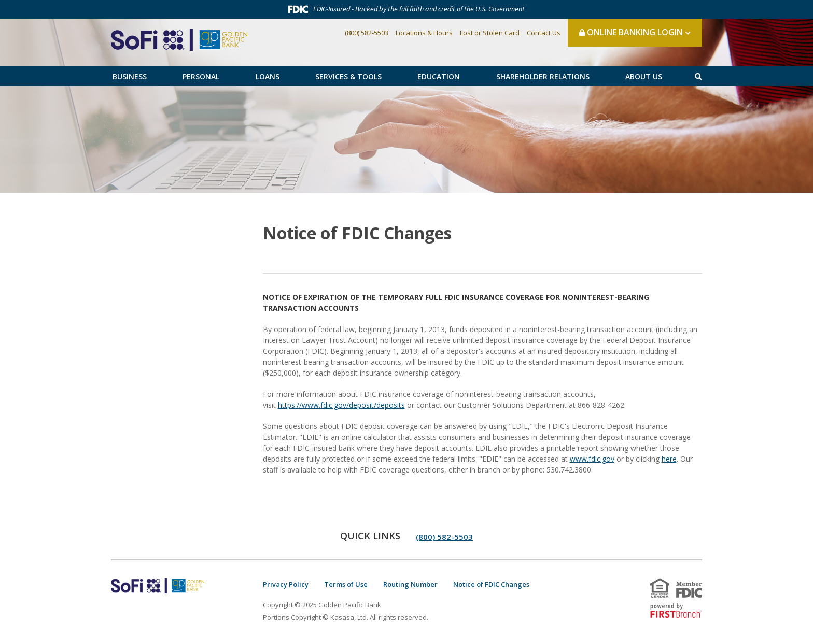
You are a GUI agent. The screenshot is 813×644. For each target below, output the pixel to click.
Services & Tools (348, 76)
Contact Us (544, 33)
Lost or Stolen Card (490, 33)
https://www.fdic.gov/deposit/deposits (341, 405)
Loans (268, 76)
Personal (201, 76)
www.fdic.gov (592, 459)
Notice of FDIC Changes (491, 584)
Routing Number (410, 584)
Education (439, 76)
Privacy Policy (286, 584)
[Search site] (698, 76)
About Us (644, 76)
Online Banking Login (631, 32)
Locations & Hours (424, 33)
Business (130, 76)
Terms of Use (346, 584)
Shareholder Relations (543, 76)
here (669, 459)
